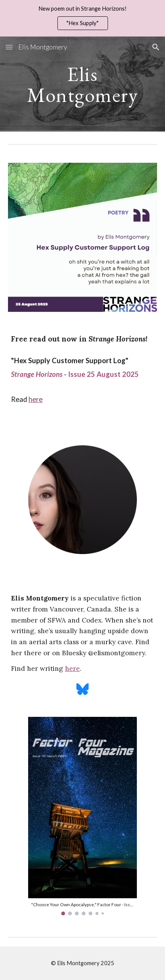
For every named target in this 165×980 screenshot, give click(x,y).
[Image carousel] (82, 816)
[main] (82, 84)
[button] (9, 47)
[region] (82, 18)
